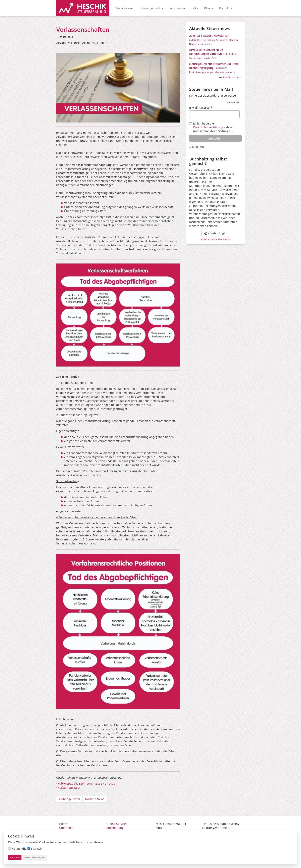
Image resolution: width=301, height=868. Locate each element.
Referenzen (177, 8)
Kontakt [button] (226, 8)
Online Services (117, 824)
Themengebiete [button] (151, 8)
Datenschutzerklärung (208, 127)
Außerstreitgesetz (69, 788)
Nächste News (95, 799)
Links (194, 8)
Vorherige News (69, 799)
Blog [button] (209, 8)
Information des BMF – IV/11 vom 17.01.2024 (87, 784)
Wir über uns (124, 8)
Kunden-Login (215, 233)
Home (63, 824)
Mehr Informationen (35, 857)
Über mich (66, 828)
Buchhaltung (115, 828)
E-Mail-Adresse (201, 108)
